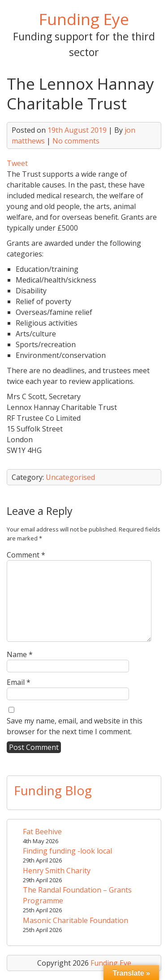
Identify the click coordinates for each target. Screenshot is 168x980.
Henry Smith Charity (57, 871)
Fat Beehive (42, 832)
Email (19, 682)
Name (20, 654)
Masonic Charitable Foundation (75, 920)
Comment (26, 555)
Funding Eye (84, 19)
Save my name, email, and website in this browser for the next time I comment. (75, 726)
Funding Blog (53, 790)
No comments (76, 141)
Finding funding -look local (67, 851)
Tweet (17, 163)
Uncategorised (70, 477)
